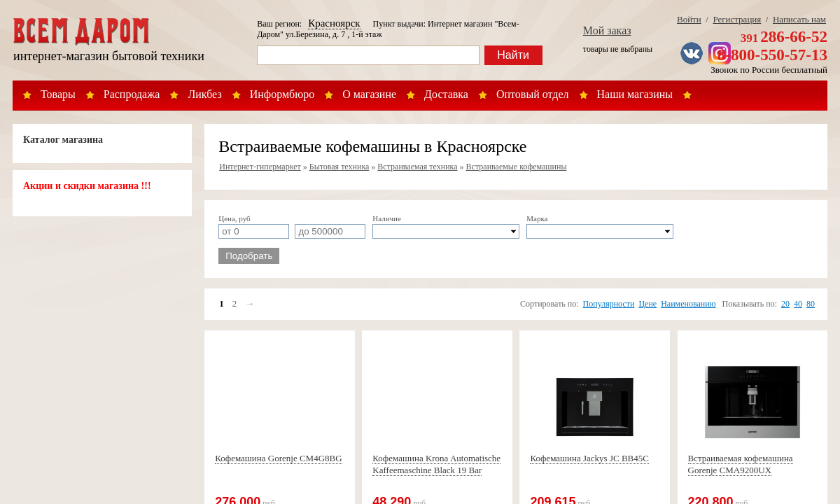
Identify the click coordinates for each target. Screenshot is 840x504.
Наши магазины (635, 94)
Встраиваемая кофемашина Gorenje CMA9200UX (741, 464)
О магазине (369, 94)
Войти (689, 19)
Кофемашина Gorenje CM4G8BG (278, 458)
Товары (58, 94)
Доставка (446, 94)
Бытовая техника (339, 167)
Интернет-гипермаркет (260, 167)
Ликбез (204, 94)
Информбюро (282, 94)
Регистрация (737, 19)
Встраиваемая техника (417, 167)
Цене (647, 304)
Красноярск (334, 23)
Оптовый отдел (533, 94)
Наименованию (688, 304)
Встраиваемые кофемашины (517, 167)
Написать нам (799, 19)
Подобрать (249, 256)
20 (785, 304)
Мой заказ (607, 30)
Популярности (609, 304)
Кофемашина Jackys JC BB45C (589, 458)
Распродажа (132, 94)
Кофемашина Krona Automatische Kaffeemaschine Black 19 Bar (436, 464)
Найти (513, 55)
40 (798, 304)
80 (811, 304)
